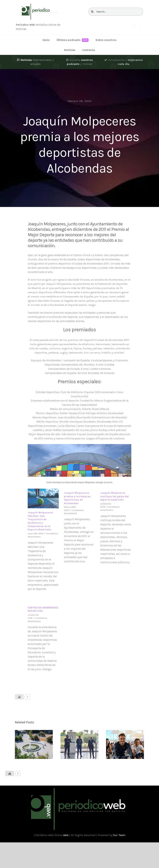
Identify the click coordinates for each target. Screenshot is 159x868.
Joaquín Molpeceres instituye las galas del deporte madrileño (115, 496)
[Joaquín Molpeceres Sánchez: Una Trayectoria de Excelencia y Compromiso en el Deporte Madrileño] (43, 498)
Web (66, 835)
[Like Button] (19, 697)
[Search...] (116, 12)
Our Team (119, 835)
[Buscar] (92, 12)
